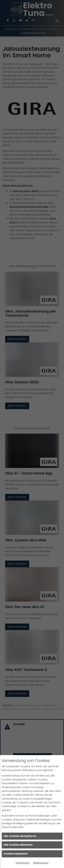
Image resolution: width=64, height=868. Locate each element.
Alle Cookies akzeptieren (20, 836)
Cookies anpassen (16, 854)
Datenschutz (41, 863)
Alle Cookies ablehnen (18, 845)
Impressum (23, 863)
